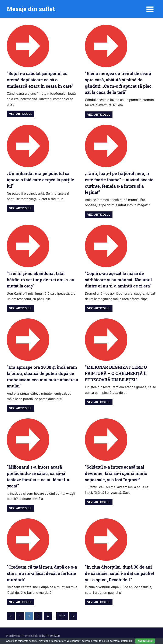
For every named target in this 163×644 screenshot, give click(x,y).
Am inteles (145, 641)
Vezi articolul (21, 114)
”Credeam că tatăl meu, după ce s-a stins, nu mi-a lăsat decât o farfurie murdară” (42, 573)
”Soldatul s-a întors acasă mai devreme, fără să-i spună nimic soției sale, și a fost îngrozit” (116, 473)
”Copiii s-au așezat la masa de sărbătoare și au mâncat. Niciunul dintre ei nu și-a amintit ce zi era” (118, 280)
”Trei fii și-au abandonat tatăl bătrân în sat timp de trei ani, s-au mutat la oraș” (41, 280)
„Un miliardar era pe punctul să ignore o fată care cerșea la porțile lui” (40, 180)
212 (62, 616)
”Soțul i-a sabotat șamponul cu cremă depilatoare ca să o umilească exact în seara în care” (40, 80)
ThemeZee (53, 636)
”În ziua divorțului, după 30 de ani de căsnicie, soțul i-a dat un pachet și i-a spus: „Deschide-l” (120, 573)
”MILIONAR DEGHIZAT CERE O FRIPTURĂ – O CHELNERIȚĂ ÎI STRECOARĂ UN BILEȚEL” (116, 373)
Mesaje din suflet (31, 9)
